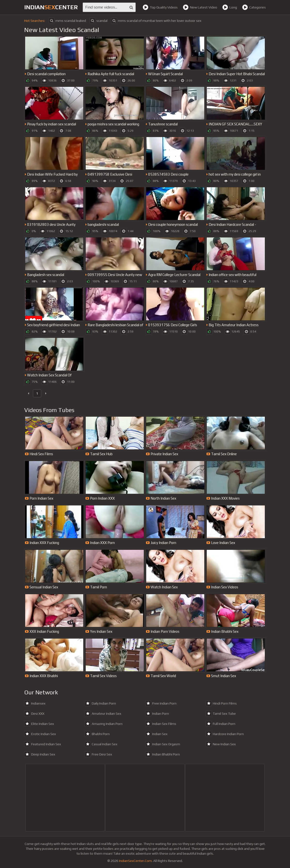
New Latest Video (200, 7)
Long (230, 7)
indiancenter (51, 7)
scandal (99, 21)
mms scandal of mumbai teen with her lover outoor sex (156, 21)
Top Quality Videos (160, 7)
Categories (254, 7)
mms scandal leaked (67, 21)
